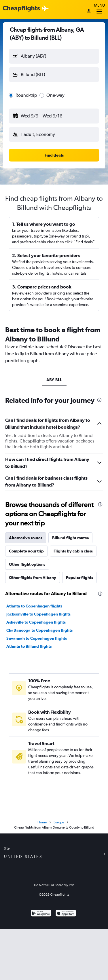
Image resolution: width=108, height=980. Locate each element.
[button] (54, 56)
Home (42, 822)
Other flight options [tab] (27, 564)
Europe (59, 822)
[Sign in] (89, 11)
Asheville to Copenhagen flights (36, 622)
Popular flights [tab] (79, 578)
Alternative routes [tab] (26, 538)
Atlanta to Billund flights (29, 646)
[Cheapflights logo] (21, 9)
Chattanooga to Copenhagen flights (39, 630)
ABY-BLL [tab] (54, 380)
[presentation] (99, 400)
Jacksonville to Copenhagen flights (38, 614)
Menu (99, 9)
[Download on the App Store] (66, 914)
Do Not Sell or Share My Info (54, 885)
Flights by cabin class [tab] (73, 551)
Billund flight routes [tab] (70, 538)
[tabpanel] (54, 620)
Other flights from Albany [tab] (33, 578)
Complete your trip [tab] (26, 551)
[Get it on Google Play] (41, 914)
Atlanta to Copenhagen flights (34, 606)
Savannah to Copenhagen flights (37, 638)
